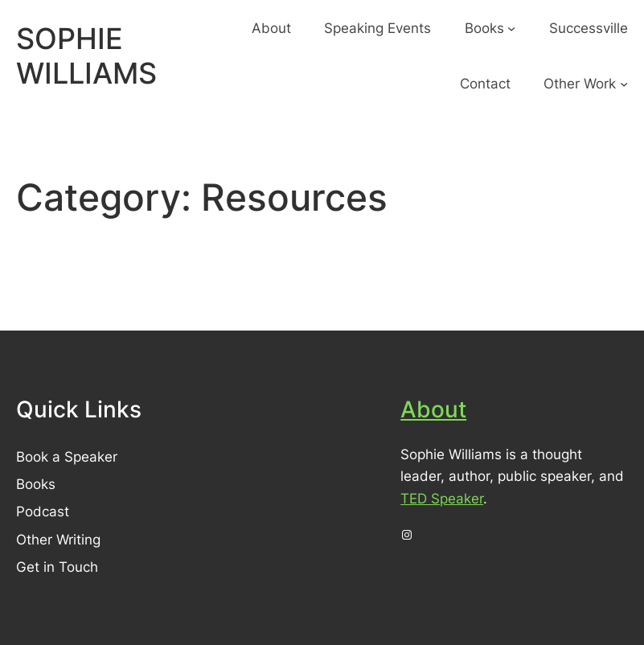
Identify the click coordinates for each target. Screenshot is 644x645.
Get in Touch (57, 567)
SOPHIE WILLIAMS (86, 56)
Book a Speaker (67, 456)
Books (36, 484)
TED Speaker (442, 498)
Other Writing (58, 539)
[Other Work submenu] (624, 84)
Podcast (43, 511)
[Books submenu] (511, 28)
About (433, 409)
